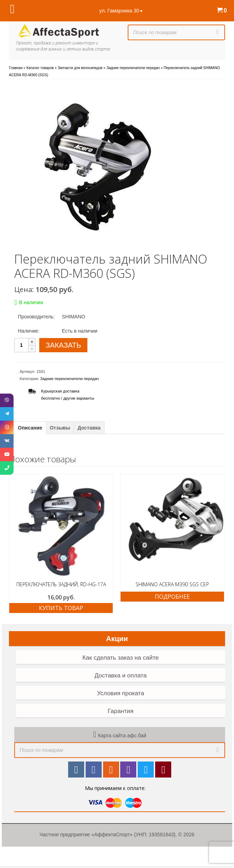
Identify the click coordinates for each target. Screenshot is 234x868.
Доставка (89, 428)
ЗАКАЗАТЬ (63, 345)
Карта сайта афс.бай (122, 736)
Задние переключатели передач (70, 379)
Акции (117, 639)
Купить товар (61, 608)
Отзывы (60, 428)
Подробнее (172, 597)
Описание (30, 428)
